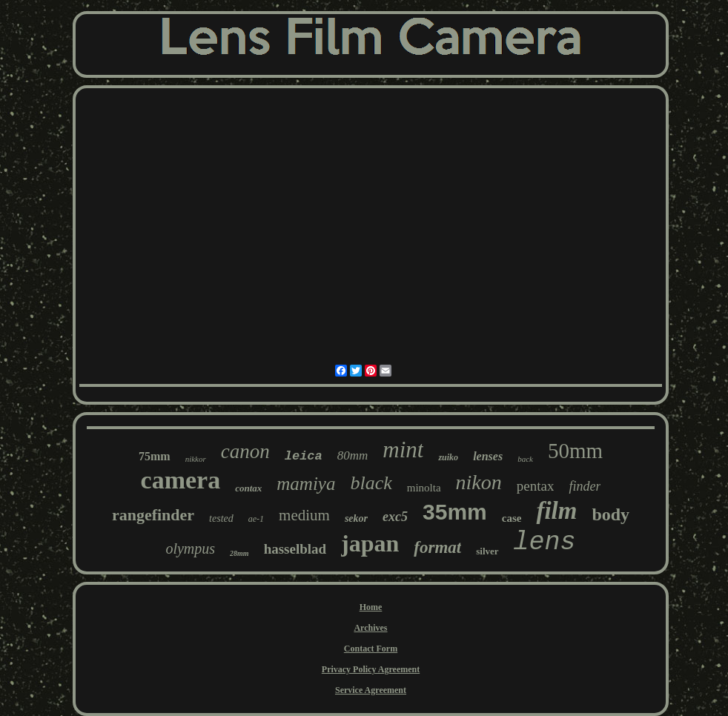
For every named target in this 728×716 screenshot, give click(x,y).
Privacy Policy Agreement (371, 669)
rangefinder (153, 515)
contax (248, 488)
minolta (424, 488)
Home (371, 607)
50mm (575, 451)
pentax (536, 486)
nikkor (196, 459)
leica (304, 456)
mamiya (306, 484)
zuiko (448, 457)
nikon (479, 482)
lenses (488, 456)
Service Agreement (371, 690)
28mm (239, 553)
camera (181, 480)
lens (545, 543)
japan (370, 543)
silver (487, 551)
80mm (353, 455)
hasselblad (295, 549)
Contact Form (371, 649)
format (437, 547)
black (371, 483)
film (556, 511)
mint (403, 450)
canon (245, 451)
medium (304, 515)
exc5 (395, 517)
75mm (155, 456)
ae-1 (256, 519)
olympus (190, 548)
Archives (370, 628)
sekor (356, 518)
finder (585, 486)
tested (221, 518)
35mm (455, 512)
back (525, 459)
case (512, 518)
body (610, 514)
